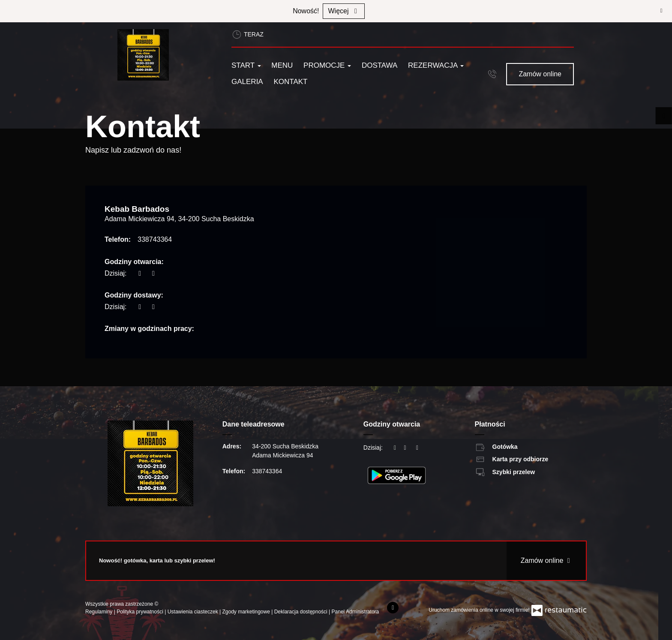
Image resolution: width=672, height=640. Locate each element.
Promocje (327, 65)
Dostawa (379, 65)
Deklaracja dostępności (301, 612)
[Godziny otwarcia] (153, 273)
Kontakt (290, 82)
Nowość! (306, 11)
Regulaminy (100, 612)
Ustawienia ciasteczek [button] (193, 612)
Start (246, 65)
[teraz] (140, 273)
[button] (492, 74)
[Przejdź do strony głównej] (163, 55)
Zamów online (540, 74)
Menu (282, 65)
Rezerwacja (436, 65)
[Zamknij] (661, 11)
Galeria (247, 82)
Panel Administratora (355, 612)
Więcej (344, 11)
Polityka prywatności (141, 612)
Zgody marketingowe (247, 612)
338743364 (155, 239)
